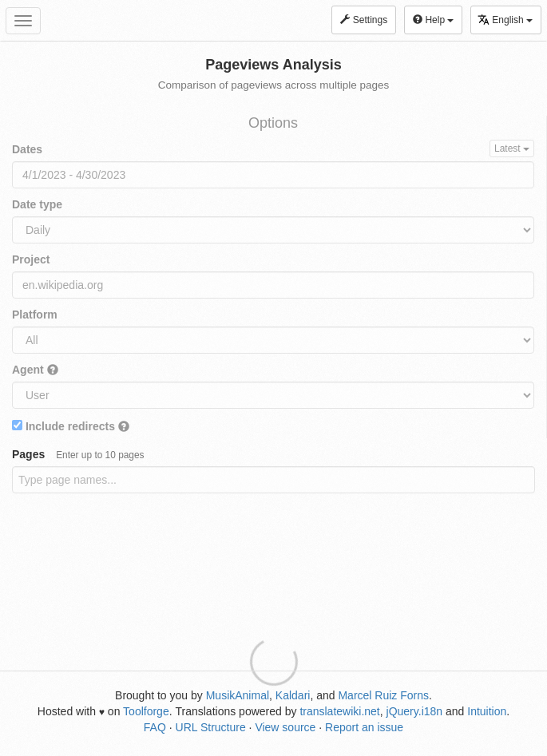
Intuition (487, 711)
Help (433, 20)
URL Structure (211, 727)
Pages (78, 454)
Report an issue (364, 727)
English (505, 20)
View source (285, 727)
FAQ (155, 727)
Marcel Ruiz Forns (383, 695)
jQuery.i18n (415, 711)
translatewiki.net (339, 711)
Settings (364, 20)
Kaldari (293, 695)
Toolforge (146, 711)
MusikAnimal (238, 695)
